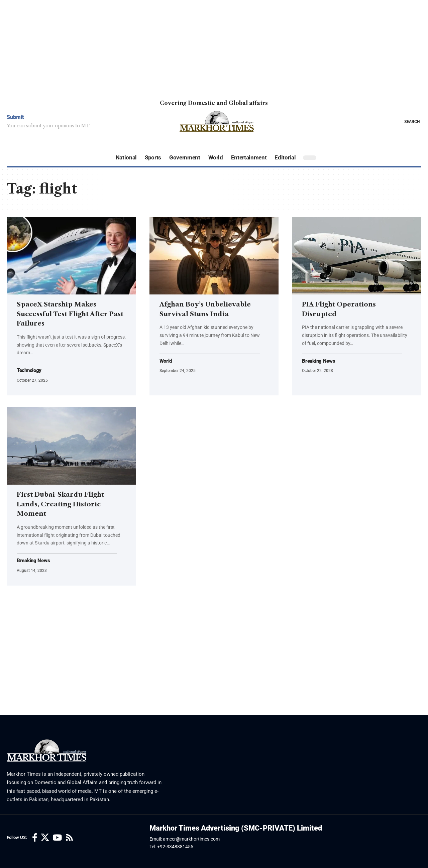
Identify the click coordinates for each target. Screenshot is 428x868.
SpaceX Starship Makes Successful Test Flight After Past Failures (70, 314)
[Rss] (69, 838)
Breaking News (319, 361)
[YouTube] (57, 838)
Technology (30, 371)
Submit (15, 117)
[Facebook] (35, 838)
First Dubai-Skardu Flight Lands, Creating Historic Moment (67, 504)
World (166, 361)
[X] (45, 838)
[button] (407, 122)
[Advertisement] (201, 47)
